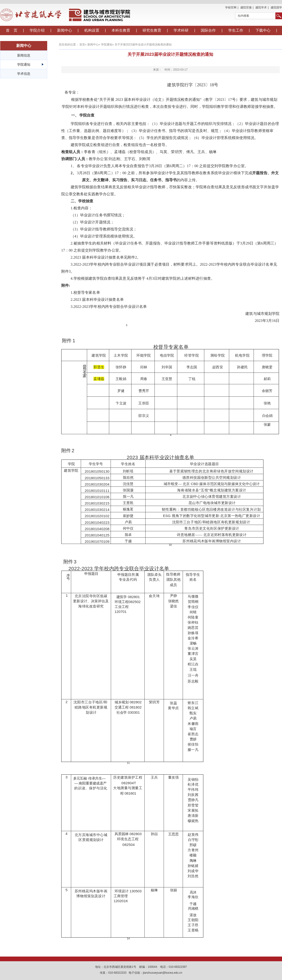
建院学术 (261, 8)
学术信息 (24, 74)
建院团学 (276, 8)
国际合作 (208, 30)
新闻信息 (24, 55)
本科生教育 (121, 30)
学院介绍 (37, 30)
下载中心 (263, 30)
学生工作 (236, 30)
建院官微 (246, 8)
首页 (82, 45)
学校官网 (231, 8)
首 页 (12, 30)
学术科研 (181, 30)
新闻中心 (65, 30)
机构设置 (92, 30)
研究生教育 (152, 30)
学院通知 (24, 64)
